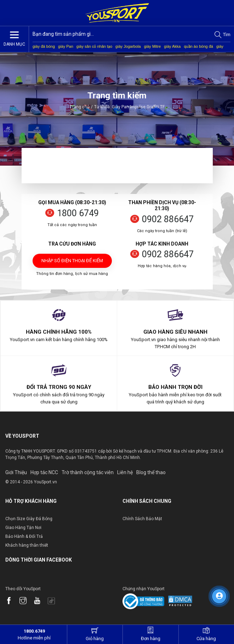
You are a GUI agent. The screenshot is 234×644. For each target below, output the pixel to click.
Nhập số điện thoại (72, 263)
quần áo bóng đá (198, 46)
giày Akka (172, 46)
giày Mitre (153, 46)
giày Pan (66, 46)
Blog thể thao (151, 472)
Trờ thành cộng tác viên (88, 472)
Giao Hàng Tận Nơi (23, 528)
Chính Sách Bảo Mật (142, 519)
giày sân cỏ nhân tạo (94, 46)
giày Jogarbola (128, 46)
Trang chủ (80, 107)
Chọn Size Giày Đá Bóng (29, 519)
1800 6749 (78, 213)
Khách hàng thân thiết (27, 545)
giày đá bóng (44, 46)
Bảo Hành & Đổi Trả (24, 536)
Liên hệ (125, 472)
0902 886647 (168, 219)
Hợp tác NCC (44, 472)
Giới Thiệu (16, 472)
